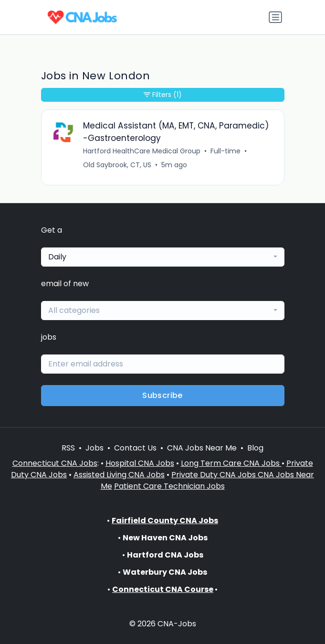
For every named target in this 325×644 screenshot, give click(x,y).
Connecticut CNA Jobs (55, 463)
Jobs (94, 448)
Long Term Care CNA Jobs (231, 463)
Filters (163, 95)
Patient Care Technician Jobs (169, 486)
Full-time (225, 151)
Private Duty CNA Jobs (215, 475)
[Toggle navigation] (275, 17)
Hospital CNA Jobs (140, 463)
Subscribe (162, 395)
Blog (255, 448)
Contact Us (135, 448)
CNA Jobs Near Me (202, 448)
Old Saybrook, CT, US (117, 165)
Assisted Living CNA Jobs (119, 475)
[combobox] (163, 257)
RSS (68, 448)
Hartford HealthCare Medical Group (142, 151)
